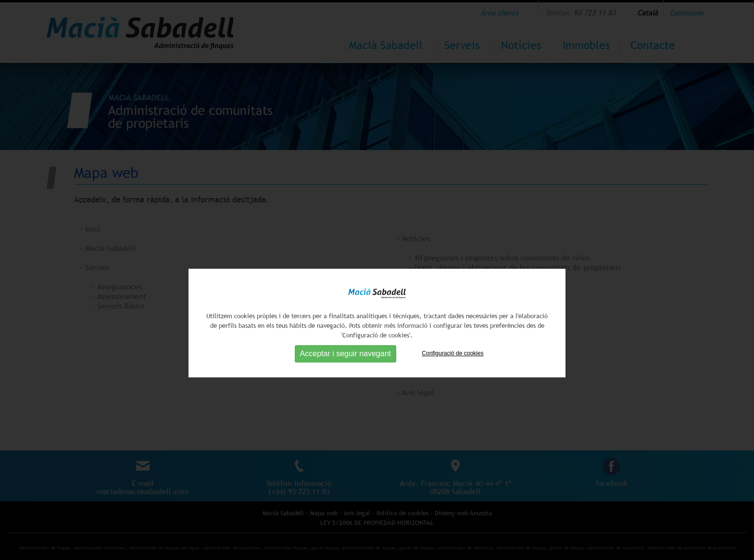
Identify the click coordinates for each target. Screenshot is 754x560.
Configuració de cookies (452, 382)
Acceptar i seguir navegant (346, 382)
